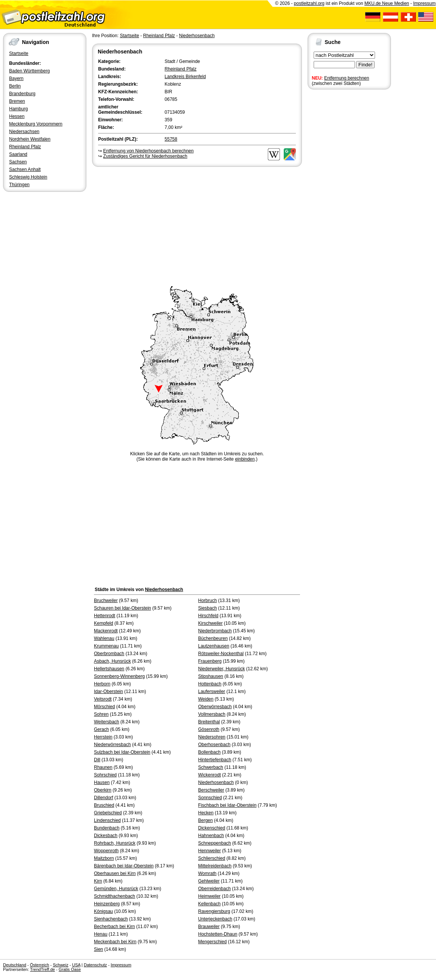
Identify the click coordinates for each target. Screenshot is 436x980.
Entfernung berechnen (347, 78)
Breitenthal (209, 722)
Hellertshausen (109, 669)
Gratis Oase (70, 969)
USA (76, 965)
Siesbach (207, 608)
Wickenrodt (209, 775)
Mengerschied (212, 942)
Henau (101, 934)
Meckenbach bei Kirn (115, 942)
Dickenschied (212, 828)
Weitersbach (106, 722)
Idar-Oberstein (109, 691)
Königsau (103, 911)
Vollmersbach (212, 714)
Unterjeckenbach (215, 919)
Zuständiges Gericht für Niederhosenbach (145, 156)
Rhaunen (103, 767)
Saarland (18, 154)
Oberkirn (103, 790)
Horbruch (207, 601)
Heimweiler (209, 896)
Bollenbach (209, 752)
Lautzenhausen (214, 646)
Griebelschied (108, 813)
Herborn (102, 684)
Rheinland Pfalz (25, 147)
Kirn (98, 881)
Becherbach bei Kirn (114, 927)
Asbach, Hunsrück (112, 661)
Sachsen (18, 162)
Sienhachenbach (111, 919)
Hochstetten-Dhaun (218, 934)
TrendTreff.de (42, 969)
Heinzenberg (107, 904)
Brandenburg (22, 94)
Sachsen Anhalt (25, 169)
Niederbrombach (215, 631)
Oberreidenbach (214, 889)
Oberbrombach (109, 654)
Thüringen (19, 185)
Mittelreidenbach (215, 866)
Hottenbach (210, 684)
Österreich (40, 965)
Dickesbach (106, 836)
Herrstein (103, 737)
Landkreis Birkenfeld (185, 77)
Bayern (16, 78)
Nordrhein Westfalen (30, 139)
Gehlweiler (209, 881)
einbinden (245, 459)
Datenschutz (95, 965)
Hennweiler (209, 851)
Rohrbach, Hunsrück (115, 843)
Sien (98, 949)
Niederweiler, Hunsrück (221, 669)
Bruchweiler (106, 601)
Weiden (206, 699)
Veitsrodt (103, 699)
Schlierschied (212, 858)
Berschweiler (211, 790)
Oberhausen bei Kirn (115, 873)
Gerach (101, 729)
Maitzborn (104, 858)
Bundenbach (107, 828)
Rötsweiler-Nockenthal (221, 654)
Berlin (15, 86)
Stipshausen (211, 676)
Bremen (17, 101)
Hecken (206, 813)
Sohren (101, 714)
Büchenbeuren (213, 638)
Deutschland (15, 965)
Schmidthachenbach (115, 896)
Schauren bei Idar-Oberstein (123, 608)
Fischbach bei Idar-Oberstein (227, 805)
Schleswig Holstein (28, 177)
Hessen (17, 116)
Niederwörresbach (112, 745)
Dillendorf (104, 798)
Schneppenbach (215, 843)
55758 (171, 139)
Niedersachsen (24, 132)
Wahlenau (104, 638)
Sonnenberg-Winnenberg (119, 676)
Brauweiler (209, 927)
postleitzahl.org (309, 3)
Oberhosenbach (214, 745)
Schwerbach (211, 767)
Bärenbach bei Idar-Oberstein (124, 866)
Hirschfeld (208, 616)
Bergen (205, 820)
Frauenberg (210, 661)
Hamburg (18, 109)
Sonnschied (210, 798)
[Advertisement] (197, 225)
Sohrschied (105, 775)
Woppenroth (106, 851)
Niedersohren (212, 737)
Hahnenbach (211, 836)
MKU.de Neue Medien (387, 3)
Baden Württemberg (29, 71)
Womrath (207, 873)
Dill (97, 760)
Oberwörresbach (215, 707)
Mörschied (104, 707)
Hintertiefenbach (215, 760)
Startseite (19, 53)
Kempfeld (104, 623)
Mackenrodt (106, 631)
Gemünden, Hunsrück (116, 889)
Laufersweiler (212, 691)
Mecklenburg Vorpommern (36, 124)
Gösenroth (209, 729)
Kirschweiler (210, 623)
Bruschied (104, 805)
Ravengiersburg (214, 911)
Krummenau (106, 646)
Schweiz (60, 965)
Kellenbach (209, 904)
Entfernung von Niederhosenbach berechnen (148, 151)
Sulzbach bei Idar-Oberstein (122, 752)
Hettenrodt (105, 616)
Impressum (424, 3)
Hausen (102, 782)
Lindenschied (107, 820)
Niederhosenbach (197, 36)
